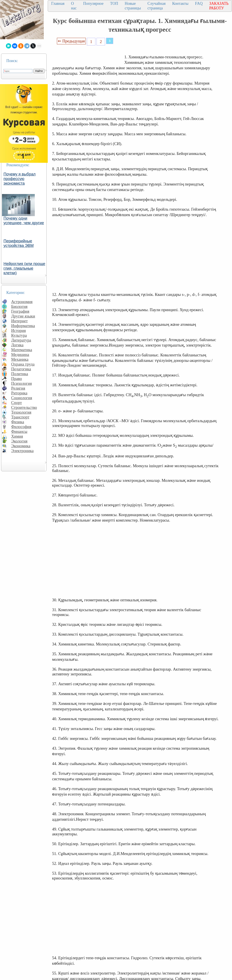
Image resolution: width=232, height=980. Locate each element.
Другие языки (23, 316)
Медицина (20, 355)
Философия (21, 427)
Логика (17, 345)
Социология (22, 398)
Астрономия (22, 302)
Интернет (19, 321)
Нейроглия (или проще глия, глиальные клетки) (24, 268)
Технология (21, 412)
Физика (18, 422)
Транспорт (20, 417)
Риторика (19, 393)
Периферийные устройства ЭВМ (19, 243)
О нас (74, 6)
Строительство (24, 407)
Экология (19, 441)
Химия (17, 436)
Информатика (23, 326)
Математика (22, 350)
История (18, 330)
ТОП (114, 3)
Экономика (21, 446)
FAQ (199, 3)
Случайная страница (157, 6)
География (20, 311)
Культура (19, 335)
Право (17, 379)
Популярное (93, 3)
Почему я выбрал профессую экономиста (20, 179)
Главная (58, 3)
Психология (21, 383)
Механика (20, 359)
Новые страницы (133, 6)
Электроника (22, 451)
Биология (19, 306)
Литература (21, 340)
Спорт (17, 403)
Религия (18, 388)
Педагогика (21, 369)
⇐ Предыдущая (71, 41)
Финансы (19, 431)
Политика (20, 374)
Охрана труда (23, 364)
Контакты (180, 3)
